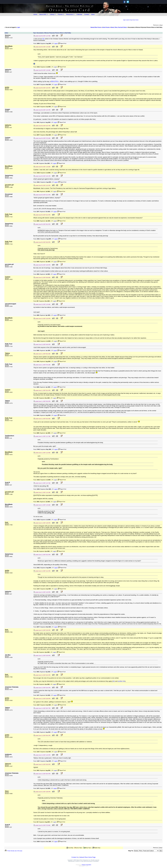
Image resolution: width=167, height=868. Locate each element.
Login (18, 27)
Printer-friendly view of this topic (13, 851)
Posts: (37, 44)
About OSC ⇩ (44, 14)
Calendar (79, 14)
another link (121, 681)
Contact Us (75, 857)
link (114, 681)
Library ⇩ (53, 14)
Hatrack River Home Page (87, 857)
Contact (87, 14)
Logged (56, 44)
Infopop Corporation (86, 865)
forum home (136, 20)
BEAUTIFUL (55, 81)
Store (93, 14)
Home (35, 14)
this (43, 39)
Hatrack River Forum (96, 27)
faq (131, 20)
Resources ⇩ (70, 14)
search (128, 20)
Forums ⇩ (61, 14)
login (124, 20)
